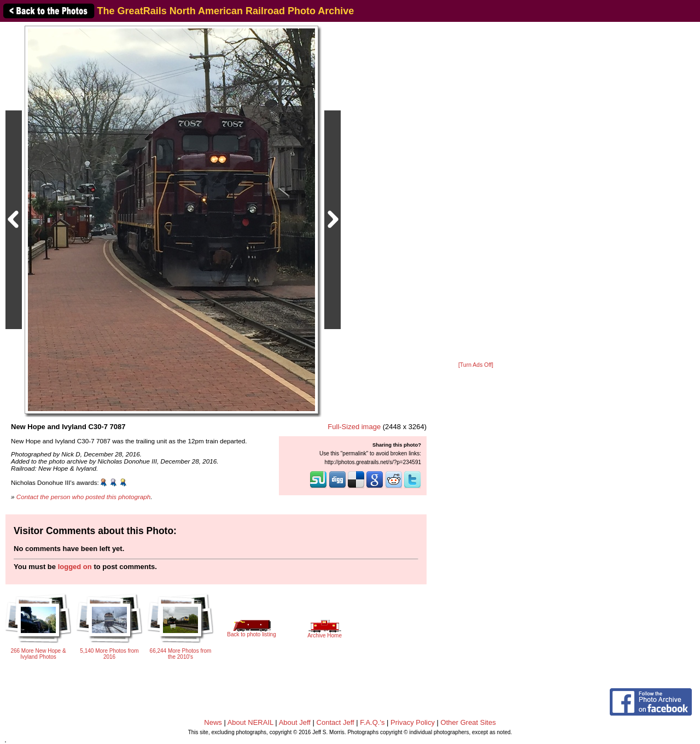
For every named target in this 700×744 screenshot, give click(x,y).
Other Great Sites (468, 722)
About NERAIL (250, 722)
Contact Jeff (336, 722)
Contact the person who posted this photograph (84, 497)
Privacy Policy (413, 722)
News (213, 722)
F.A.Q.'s (372, 722)
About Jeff (295, 722)
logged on (75, 567)
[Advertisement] (476, 192)
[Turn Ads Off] (476, 365)
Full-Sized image (354, 427)
